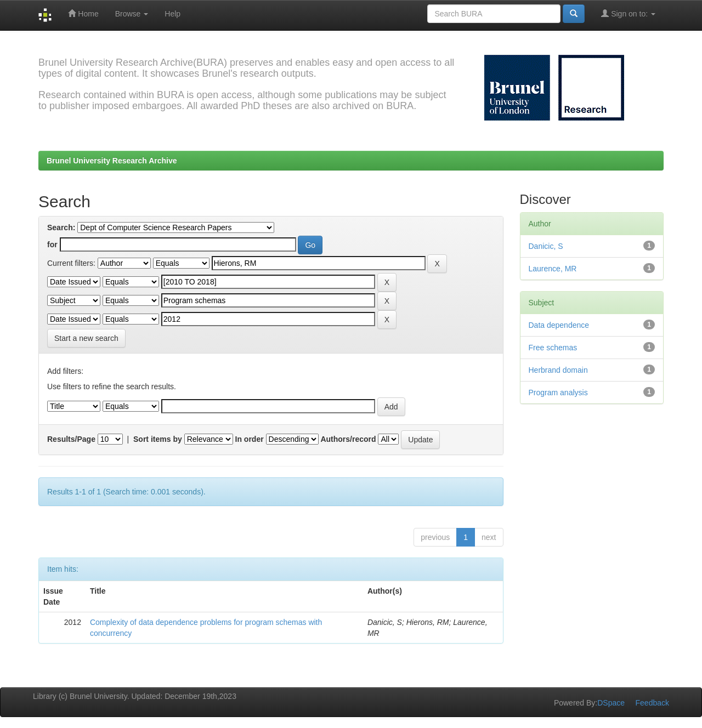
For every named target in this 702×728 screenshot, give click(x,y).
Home (83, 13)
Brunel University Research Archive (112, 161)
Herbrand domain (558, 370)
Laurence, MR (553, 269)
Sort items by (158, 439)
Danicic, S (546, 246)
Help (172, 14)
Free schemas (553, 348)
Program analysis (558, 393)
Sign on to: (628, 13)
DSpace (611, 703)
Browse (132, 14)
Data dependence (559, 325)
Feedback (652, 703)
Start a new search (86, 338)
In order (250, 439)
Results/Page (71, 439)
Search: (61, 228)
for (52, 244)
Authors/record (348, 439)
